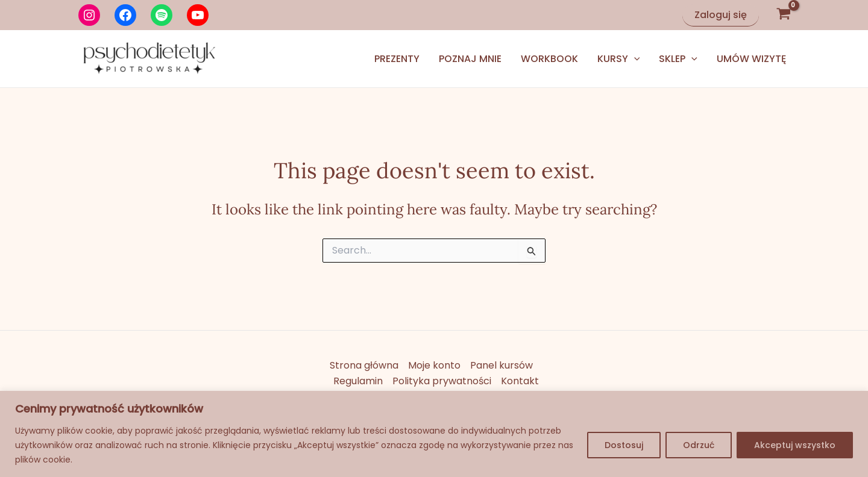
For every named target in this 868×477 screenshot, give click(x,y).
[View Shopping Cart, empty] (783, 15)
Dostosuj (624, 445)
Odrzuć (699, 445)
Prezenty (397, 59)
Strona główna (364, 365)
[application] (634, 59)
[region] (434, 434)
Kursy (619, 59)
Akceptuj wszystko (795, 445)
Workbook (549, 59)
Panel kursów (502, 365)
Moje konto (434, 365)
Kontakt (520, 381)
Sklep (678, 59)
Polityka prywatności (442, 381)
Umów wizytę (751, 59)
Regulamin (358, 381)
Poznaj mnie (470, 59)
